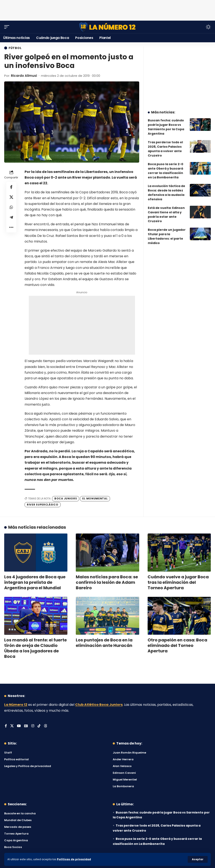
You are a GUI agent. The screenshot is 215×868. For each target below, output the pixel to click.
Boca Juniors (66, 498)
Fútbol (15, 48)
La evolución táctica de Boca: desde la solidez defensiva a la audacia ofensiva (166, 193)
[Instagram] (33, 726)
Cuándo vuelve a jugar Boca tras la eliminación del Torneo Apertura (178, 582)
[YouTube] (19, 726)
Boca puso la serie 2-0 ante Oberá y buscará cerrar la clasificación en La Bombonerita (166, 171)
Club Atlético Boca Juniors (99, 705)
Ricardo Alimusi (24, 76)
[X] (12, 726)
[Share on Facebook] (11, 187)
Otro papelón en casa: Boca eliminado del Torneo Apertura (177, 645)
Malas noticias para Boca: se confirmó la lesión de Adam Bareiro (107, 582)
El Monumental (95, 498)
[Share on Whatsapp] (11, 207)
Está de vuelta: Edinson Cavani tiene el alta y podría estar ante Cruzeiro (166, 214)
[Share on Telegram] (11, 217)
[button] (198, 859)
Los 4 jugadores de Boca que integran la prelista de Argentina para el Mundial (35, 582)
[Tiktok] (39, 726)
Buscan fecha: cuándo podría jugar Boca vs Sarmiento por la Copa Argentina (166, 127)
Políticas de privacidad (74, 859)
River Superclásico (43, 505)
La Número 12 (16, 705)
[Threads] (46, 726)
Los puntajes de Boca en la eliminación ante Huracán (104, 643)
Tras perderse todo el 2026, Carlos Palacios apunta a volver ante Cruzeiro (165, 149)
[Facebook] (6, 726)
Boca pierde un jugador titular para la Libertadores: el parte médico (167, 236)
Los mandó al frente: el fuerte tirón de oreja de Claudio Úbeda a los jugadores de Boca (35, 648)
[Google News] (26, 726)
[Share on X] (11, 197)
